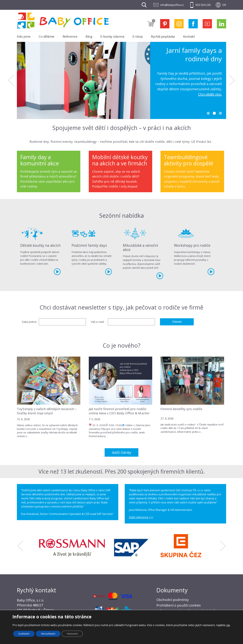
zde (228, 625)
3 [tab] (220, 113)
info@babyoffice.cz (172, 5)
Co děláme (46, 36)
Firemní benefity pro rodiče (181, 409)
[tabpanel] (122, 80)
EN (224, 5)
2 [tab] (214, 113)
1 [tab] (208, 113)
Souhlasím (24, 634)
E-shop (138, 36)
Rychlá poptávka (163, 36)
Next (232, 80)
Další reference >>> (141, 517)
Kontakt (189, 36)
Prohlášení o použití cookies (179, 605)
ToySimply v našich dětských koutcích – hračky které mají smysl (47, 411)
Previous (11, 80)
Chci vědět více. (210, 94)
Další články (122, 452)
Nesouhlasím (48, 634)
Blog (89, 36)
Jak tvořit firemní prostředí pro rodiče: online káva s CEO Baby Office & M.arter (119, 411)
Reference (70, 36)
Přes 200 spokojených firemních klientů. (155, 471)
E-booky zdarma (112, 36)
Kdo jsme (24, 36)
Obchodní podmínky (173, 600)
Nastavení (72, 634)
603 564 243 (203, 5)
